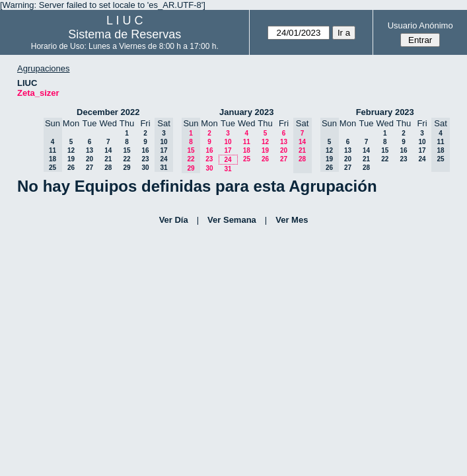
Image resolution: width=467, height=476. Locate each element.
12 (71, 150)
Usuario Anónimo (420, 25)
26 (71, 168)
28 (108, 168)
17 (228, 150)
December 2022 (108, 112)
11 (247, 142)
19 (71, 159)
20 (90, 159)
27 (90, 168)
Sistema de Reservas (125, 34)
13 (90, 150)
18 (247, 150)
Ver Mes (292, 220)
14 (108, 150)
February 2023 (385, 112)
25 (247, 159)
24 (228, 160)
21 (108, 159)
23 (145, 159)
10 (228, 142)
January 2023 (246, 112)
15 (126, 150)
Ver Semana (232, 220)
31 (228, 169)
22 (126, 159)
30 (145, 168)
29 (126, 168)
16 (145, 150)
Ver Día (174, 220)
